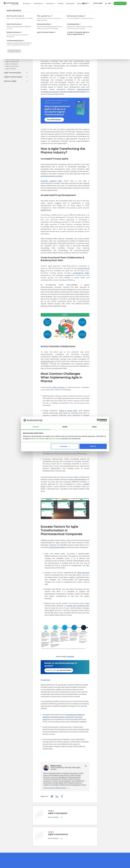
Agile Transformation (13, 73)
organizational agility (81, 273)
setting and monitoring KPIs (78, 606)
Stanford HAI (46, 210)
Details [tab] (65, 427)
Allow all (93, 446)
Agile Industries (10, 55)
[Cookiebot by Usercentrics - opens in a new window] (98, 420)
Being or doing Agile (68, 411)
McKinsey (70, 656)
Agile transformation (57, 547)
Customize (65, 446)
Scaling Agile (9, 51)
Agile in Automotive (12, 66)
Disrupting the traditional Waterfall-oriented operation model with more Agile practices (64, 717)
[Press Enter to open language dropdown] (87, 3)
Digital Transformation (13, 77)
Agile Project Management (15, 47)
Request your (59, 670)
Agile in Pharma (10, 69)
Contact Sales (98, 3)
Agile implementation (77, 479)
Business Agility (10, 81)
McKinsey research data (51, 181)
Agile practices (59, 387)
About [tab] (94, 427)
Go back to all (16, 38)
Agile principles (83, 573)
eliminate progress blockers (52, 176)
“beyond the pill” (47, 361)
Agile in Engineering (12, 59)
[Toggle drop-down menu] (27, 47)
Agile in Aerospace (12, 64)
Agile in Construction (12, 62)
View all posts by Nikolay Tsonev (56, 788)
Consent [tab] (36, 427)
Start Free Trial (120, 3)
